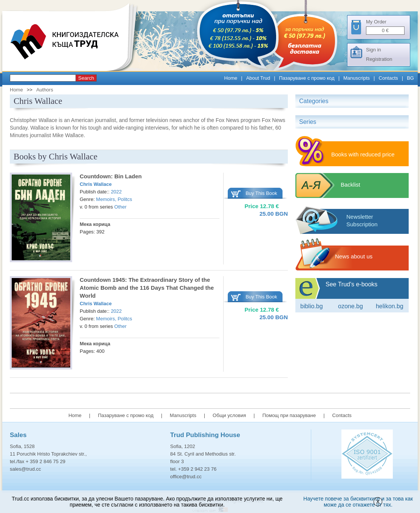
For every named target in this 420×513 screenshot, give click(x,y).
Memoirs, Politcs (114, 199)
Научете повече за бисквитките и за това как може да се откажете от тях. (358, 502)
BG (410, 78)
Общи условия (229, 415)
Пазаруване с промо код (307, 78)
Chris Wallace (96, 184)
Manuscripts (357, 78)
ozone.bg (351, 306)
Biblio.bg (312, 306)
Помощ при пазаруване (289, 415)
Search (86, 78)
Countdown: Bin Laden (111, 176)
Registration (379, 59)
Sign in (374, 50)
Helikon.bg (390, 306)
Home (231, 78)
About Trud (258, 78)
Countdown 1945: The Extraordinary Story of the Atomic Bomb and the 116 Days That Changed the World (147, 288)
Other (121, 207)
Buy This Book (261, 193)
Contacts (388, 78)
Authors (45, 90)
